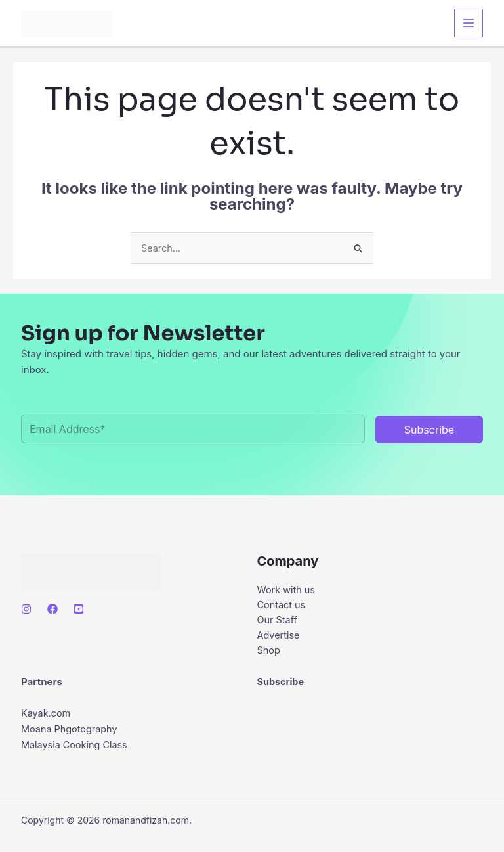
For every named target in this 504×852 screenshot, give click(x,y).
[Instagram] (26, 610)
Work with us (287, 590)
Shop (269, 653)
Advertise (280, 638)
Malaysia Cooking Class (76, 749)
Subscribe (282, 685)
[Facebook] (52, 610)
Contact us (283, 606)
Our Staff (278, 622)
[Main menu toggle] (469, 23)
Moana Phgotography (71, 733)
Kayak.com (47, 717)
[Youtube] (79, 610)
